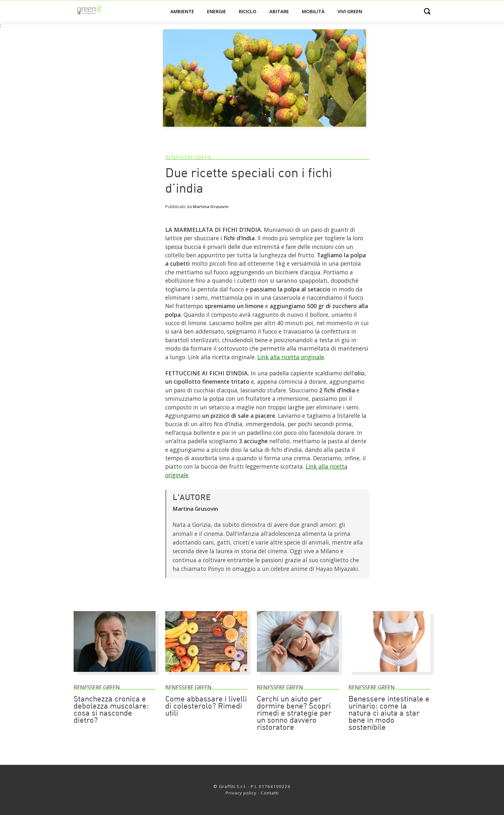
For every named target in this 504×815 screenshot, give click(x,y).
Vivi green (350, 11)
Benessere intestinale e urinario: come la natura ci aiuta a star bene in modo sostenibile (389, 714)
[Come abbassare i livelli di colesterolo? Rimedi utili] (206, 675)
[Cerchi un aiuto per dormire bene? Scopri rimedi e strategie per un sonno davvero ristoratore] (298, 675)
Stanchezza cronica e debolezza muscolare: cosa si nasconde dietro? (111, 710)
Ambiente (182, 11)
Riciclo (248, 11)
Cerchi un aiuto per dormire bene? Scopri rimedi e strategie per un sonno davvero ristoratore (294, 714)
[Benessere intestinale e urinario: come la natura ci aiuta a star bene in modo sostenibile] (389, 675)
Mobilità (313, 11)
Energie (216, 11)
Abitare (279, 11)
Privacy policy (241, 793)
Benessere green (188, 158)
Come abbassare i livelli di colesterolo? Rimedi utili (206, 707)
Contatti (270, 793)
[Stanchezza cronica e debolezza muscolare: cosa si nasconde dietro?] (115, 675)
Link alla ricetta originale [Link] (291, 357)
